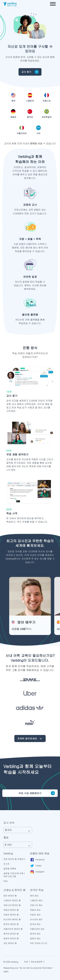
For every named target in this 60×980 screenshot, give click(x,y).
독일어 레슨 (35, 910)
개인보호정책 (37, 962)
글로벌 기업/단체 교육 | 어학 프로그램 (14, 875)
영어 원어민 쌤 (10, 896)
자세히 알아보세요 (30, 739)
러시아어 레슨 (36, 919)
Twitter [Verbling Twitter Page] (36, 866)
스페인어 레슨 (36, 900)
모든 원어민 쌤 (10, 943)
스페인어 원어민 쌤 (12, 900)
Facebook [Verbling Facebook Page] (37, 860)
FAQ (5, 881)
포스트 (6, 864)
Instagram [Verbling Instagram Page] (37, 872)
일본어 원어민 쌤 (11, 938)
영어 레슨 (34, 896)
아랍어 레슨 (35, 915)
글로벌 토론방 (10, 869)
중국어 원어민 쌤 (11, 934)
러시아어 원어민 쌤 (12, 919)
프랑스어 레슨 (36, 905)
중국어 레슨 (35, 934)
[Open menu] (53, 4)
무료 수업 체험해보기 (30, 793)
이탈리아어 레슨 (37, 929)
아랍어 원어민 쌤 (11, 915)
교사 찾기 (30, 72)
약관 (26, 962)
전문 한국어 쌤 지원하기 (14, 859)
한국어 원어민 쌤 (11, 924)
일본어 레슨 (35, 938)
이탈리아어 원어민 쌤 (13, 929)
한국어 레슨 (35, 924)
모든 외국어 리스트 (39, 943)
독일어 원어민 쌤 (11, 910)
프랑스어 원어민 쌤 (12, 905)
